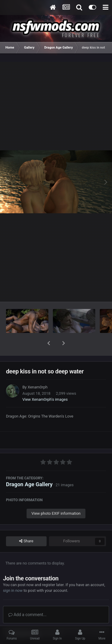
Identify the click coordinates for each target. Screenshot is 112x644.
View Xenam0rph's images (45, 384)
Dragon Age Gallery (29, 469)
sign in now (13, 575)
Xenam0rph (37, 371)
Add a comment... (27, 599)
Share (26, 526)
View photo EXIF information (56, 498)
